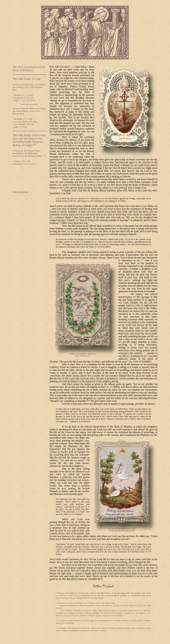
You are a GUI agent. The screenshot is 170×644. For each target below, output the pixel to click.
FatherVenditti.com (20, 192)
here (123, 593)
